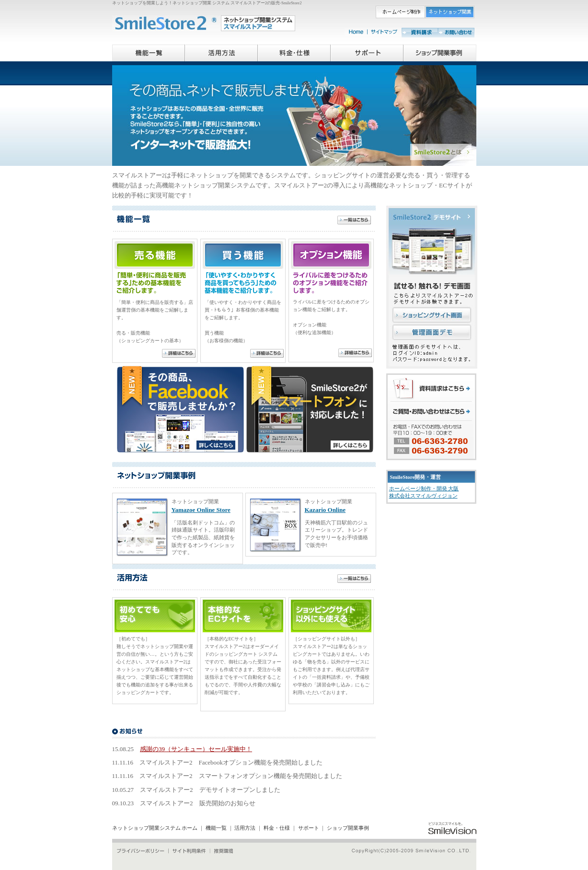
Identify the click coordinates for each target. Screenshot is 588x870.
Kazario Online (325, 510)
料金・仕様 (277, 828)
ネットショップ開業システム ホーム (155, 828)
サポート (309, 828)
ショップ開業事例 (348, 828)
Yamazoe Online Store (201, 510)
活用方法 (245, 828)
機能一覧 (216, 828)
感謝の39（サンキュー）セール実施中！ (196, 749)
